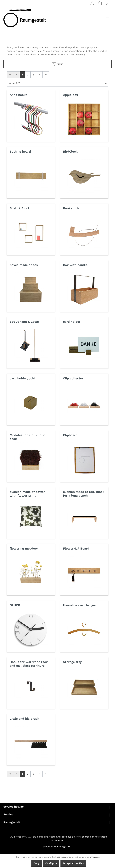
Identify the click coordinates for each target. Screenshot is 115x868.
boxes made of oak (24, 265)
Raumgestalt (12, 822)
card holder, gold (22, 378)
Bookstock (71, 208)
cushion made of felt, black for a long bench (84, 494)
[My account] (92, 3)
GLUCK (15, 605)
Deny (37, 863)
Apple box (70, 95)
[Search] (108, 3)
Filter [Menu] (57, 63)
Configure (51, 863)
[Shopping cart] (100, 3)
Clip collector (73, 378)
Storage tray (72, 662)
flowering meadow (24, 548)
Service (8, 814)
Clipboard (70, 435)
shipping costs (47, 837)
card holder (72, 322)
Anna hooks (19, 95)
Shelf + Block (20, 208)
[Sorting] (57, 83)
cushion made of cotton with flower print (28, 494)
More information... (91, 857)
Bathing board (20, 151)
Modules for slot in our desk (27, 437)
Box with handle (75, 265)
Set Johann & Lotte (24, 322)
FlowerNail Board (76, 548)
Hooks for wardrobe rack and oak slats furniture (29, 664)
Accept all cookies (73, 863)
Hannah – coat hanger (80, 605)
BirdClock (70, 151)
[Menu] (108, 19)
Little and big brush (24, 719)
